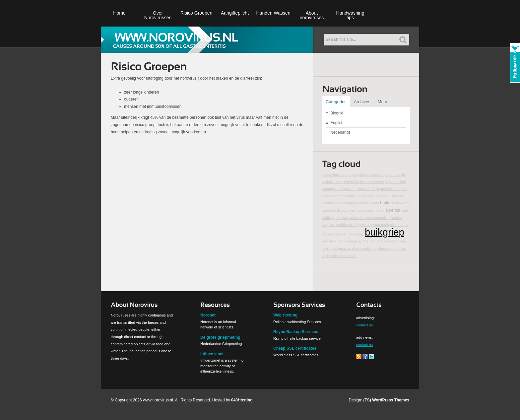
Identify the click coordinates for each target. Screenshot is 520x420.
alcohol (328, 234)
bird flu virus (332, 241)
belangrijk (350, 241)
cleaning (396, 218)
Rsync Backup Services (296, 332)
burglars (329, 225)
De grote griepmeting (220, 337)
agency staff (332, 196)
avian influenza (367, 189)
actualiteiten (332, 182)
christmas (356, 234)
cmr (381, 175)
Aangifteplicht (235, 13)
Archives (362, 102)
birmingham (349, 203)
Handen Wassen (273, 13)
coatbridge (365, 196)
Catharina (382, 196)
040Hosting (242, 400)
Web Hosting (285, 315)
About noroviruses (312, 15)
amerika (393, 210)
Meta (383, 102)
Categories (336, 102)
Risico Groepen (196, 13)
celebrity (349, 196)
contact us (364, 325)
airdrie (364, 241)
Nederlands (340, 132)
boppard (376, 241)
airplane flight (395, 182)
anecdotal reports (394, 189)
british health (369, 203)
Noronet (208, 315)
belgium (342, 218)
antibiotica (330, 203)
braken (386, 203)
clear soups (399, 225)
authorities (330, 256)
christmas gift (395, 175)
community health (370, 210)
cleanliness (368, 175)
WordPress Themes (391, 400)
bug (355, 175)
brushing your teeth (374, 225)
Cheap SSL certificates (295, 348)
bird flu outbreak (343, 210)
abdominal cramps (337, 175)
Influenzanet (212, 354)
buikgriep (385, 232)
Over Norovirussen (158, 15)
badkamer (348, 256)
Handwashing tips (350, 15)
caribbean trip (347, 225)
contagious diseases (338, 189)
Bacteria (397, 196)
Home (119, 13)
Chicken (341, 234)
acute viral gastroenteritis (369, 218)
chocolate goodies (392, 248)
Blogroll (337, 113)
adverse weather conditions (355, 248)
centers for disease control (363, 182)
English (337, 123)
